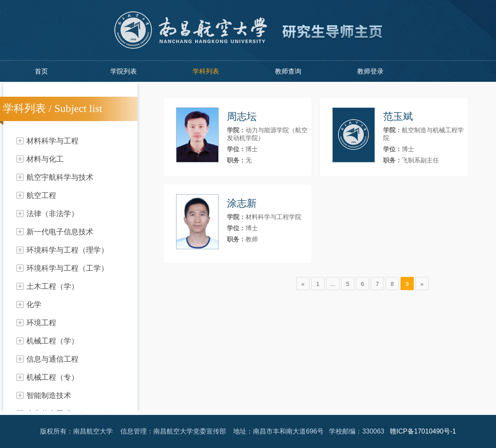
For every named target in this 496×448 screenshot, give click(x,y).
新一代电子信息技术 (60, 232)
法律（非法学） (52, 214)
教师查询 (288, 71)
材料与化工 (45, 159)
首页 (41, 71)
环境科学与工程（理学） (67, 250)
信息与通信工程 (52, 359)
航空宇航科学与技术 (60, 177)
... (333, 284)
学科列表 (206, 71)
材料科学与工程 (52, 141)
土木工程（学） (52, 286)
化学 (34, 305)
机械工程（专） (52, 377)
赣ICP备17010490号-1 (423, 431)
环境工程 (41, 323)
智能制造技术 (49, 396)
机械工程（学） (52, 341)
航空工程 (41, 195)
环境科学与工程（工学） (67, 268)
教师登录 (370, 71)
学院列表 (124, 71)
